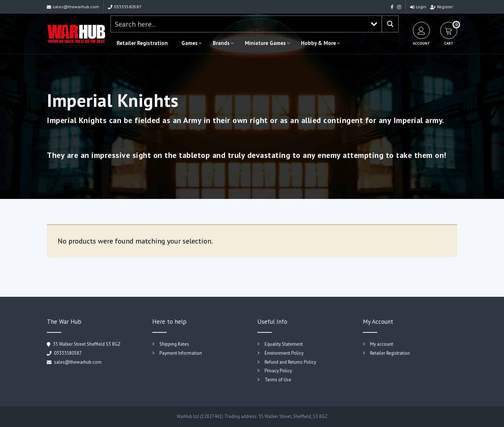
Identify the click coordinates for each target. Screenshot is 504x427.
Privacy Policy (278, 371)
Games (190, 43)
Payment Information (181, 353)
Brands (221, 43)
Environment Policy (284, 353)
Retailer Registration (142, 43)
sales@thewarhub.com (73, 7)
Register (442, 7)
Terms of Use (278, 380)
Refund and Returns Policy (290, 362)
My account (382, 344)
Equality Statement (284, 344)
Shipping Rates (174, 344)
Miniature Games (265, 43)
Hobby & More (318, 43)
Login (418, 7)
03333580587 (125, 7)
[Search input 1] (239, 24)
